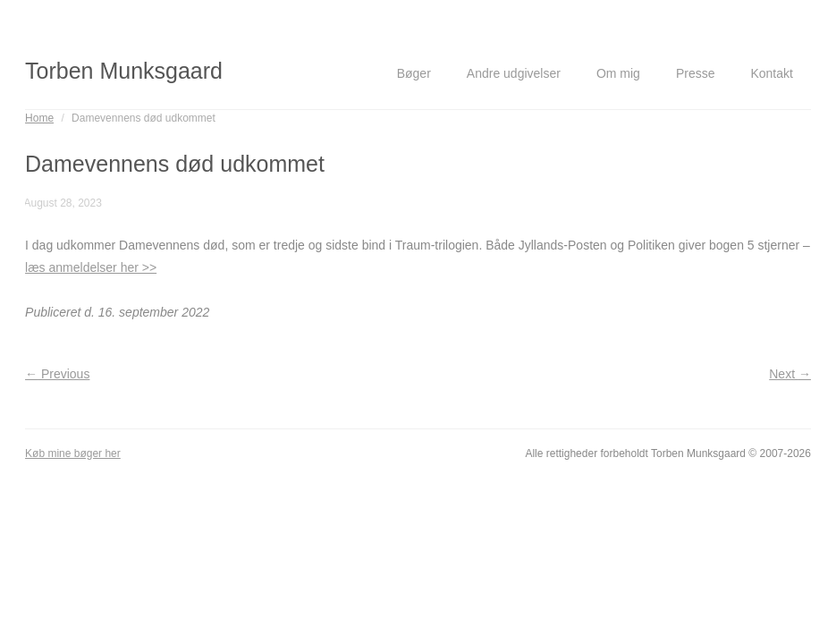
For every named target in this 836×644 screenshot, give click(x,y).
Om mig (618, 73)
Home (39, 118)
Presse (696, 73)
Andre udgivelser (514, 73)
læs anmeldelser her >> (91, 267)
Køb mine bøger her (73, 453)
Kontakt (771, 73)
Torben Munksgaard (124, 71)
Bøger (414, 73)
